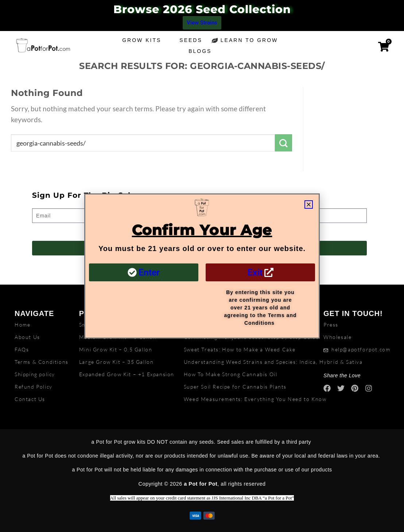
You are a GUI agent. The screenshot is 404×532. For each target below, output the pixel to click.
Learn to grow (251, 40)
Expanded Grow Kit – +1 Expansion (127, 374)
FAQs (22, 349)
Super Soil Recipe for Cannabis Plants (235, 387)
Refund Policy (34, 387)
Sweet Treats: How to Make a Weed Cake (240, 349)
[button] (309, 205)
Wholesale (337, 337)
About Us (27, 337)
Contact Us (30, 399)
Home (22, 325)
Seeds (191, 40)
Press (331, 325)
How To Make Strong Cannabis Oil (231, 374)
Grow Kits (142, 40)
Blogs (202, 51)
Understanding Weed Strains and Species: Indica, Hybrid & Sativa (273, 362)
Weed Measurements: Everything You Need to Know (255, 399)
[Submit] (283, 143)
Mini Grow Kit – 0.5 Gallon (116, 349)
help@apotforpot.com (361, 349)
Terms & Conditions (42, 362)
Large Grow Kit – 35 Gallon (116, 362)
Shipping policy (35, 374)
